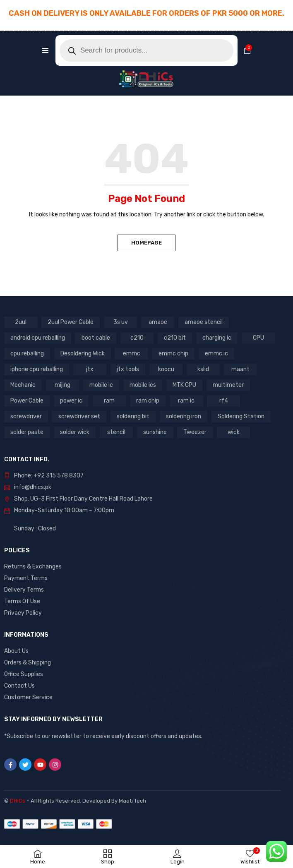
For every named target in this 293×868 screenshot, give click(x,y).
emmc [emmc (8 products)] (132, 354)
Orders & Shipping (28, 663)
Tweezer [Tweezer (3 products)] (195, 432)
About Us (16, 651)
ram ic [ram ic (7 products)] (186, 401)
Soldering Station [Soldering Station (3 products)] (241, 416)
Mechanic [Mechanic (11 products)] (23, 385)
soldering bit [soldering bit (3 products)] (133, 416)
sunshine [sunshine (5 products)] (155, 432)
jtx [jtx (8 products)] (90, 369)
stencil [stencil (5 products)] (116, 432)
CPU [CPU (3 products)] (258, 338)
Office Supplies (24, 674)
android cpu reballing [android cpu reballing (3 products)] (38, 338)
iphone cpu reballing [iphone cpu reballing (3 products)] (37, 369)
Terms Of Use (22, 601)
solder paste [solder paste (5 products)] (27, 432)
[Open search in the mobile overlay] (146, 50)
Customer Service (28, 697)
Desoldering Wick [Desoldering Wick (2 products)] (83, 354)
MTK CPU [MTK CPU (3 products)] (184, 385)
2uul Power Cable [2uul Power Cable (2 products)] (71, 322)
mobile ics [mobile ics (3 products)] (143, 385)
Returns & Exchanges (33, 567)
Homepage (146, 243)
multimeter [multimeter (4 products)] (228, 385)
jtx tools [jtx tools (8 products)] (128, 369)
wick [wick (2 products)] (234, 432)
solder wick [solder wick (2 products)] (75, 432)
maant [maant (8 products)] (240, 369)
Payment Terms (26, 578)
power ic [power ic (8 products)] (71, 401)
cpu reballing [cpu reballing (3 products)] (27, 354)
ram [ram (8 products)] (109, 401)
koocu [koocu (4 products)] (166, 369)
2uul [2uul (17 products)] (21, 322)
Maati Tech (132, 801)
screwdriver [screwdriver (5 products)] (26, 416)
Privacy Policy (23, 613)
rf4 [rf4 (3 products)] (224, 401)
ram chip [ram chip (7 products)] (148, 401)
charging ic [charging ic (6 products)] (217, 338)
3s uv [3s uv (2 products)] (121, 322)
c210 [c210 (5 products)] (137, 338)
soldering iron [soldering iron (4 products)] (184, 416)
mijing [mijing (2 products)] (62, 385)
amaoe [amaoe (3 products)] (158, 322)
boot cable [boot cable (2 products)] (96, 338)
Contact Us (19, 686)
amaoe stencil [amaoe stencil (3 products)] (204, 322)
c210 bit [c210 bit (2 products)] (175, 338)
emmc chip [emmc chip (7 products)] (173, 354)
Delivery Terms (24, 590)
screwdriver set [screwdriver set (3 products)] (79, 416)
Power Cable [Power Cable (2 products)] (27, 401)
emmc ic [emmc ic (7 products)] (216, 354)
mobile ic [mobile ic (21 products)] (101, 385)
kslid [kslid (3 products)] (203, 369)
